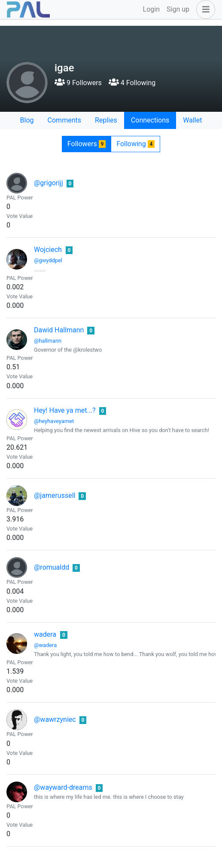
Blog (27, 120)
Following (135, 144)
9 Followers (78, 83)
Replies (106, 120)
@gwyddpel (48, 260)
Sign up (178, 9)
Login (151, 9)
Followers (87, 144)
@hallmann (48, 341)
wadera (45, 634)
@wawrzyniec (55, 719)
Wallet (192, 120)
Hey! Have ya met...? (65, 410)
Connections (150, 120)
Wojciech (48, 250)
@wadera (45, 645)
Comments (64, 120)
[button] (204, 9)
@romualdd (52, 567)
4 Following (132, 83)
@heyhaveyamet (54, 421)
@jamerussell (55, 495)
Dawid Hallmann (59, 330)
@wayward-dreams (63, 787)
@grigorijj (49, 183)
